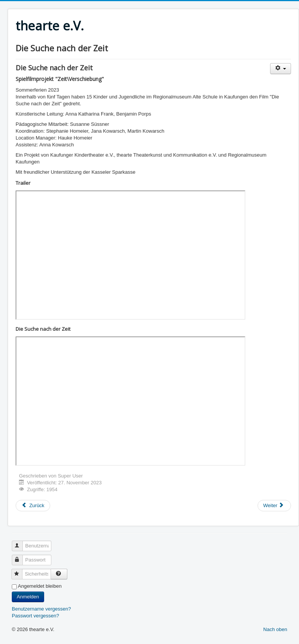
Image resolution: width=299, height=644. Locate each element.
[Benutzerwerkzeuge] (281, 69)
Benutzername (21, 543)
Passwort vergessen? (35, 616)
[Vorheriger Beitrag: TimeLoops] (33, 506)
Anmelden (28, 597)
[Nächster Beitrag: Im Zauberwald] (274, 506)
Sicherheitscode (20, 571)
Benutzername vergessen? (41, 609)
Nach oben (275, 629)
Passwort (21, 557)
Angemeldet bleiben (40, 586)
